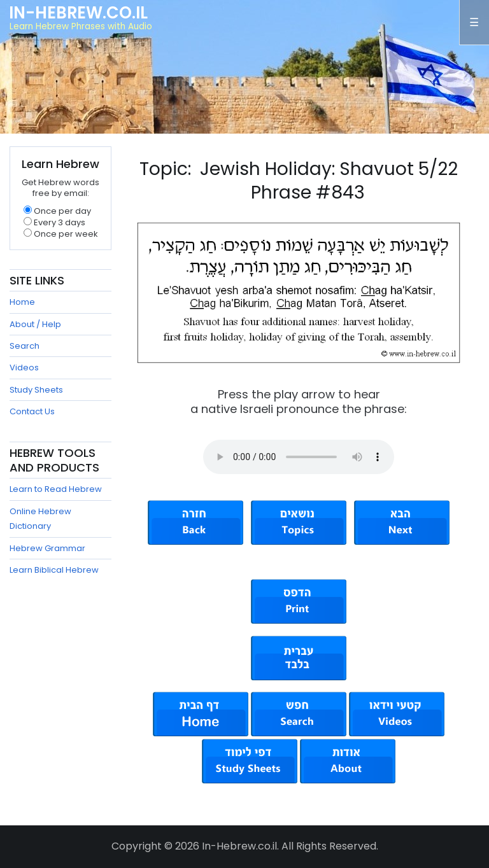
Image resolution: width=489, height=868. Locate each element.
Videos (24, 367)
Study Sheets (36, 390)
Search (25, 346)
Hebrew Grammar (47, 548)
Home (22, 302)
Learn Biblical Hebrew (54, 570)
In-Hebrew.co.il (78, 13)
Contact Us (32, 411)
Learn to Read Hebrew (56, 489)
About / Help (35, 324)
